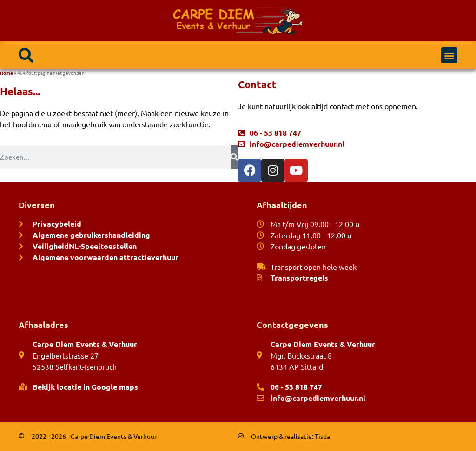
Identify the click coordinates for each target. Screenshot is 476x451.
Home (7, 73)
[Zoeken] (234, 157)
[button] (26, 55)
